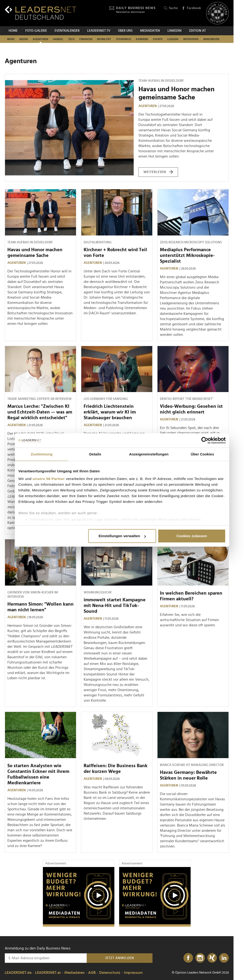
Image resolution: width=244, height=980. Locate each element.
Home (13, 31)
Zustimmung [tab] (42, 454)
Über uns (125, 31)
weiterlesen (158, 172)
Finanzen (86, 39)
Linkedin (175, 31)
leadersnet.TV (99, 31)
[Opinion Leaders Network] (217, 13)
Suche (171, 8)
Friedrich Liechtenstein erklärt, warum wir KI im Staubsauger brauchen (110, 412)
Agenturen (40, 39)
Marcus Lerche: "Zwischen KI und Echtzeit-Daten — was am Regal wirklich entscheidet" (40, 412)
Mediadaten (150, 31)
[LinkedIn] (224, 958)
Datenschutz (110, 973)
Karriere (142, 39)
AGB (92, 973)
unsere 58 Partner (49, 479)
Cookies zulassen (192, 536)
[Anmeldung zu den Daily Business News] (46, 958)
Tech (71, 39)
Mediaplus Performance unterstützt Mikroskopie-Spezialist (187, 255)
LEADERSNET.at (48, 973)
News (11, 39)
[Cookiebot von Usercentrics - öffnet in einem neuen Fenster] (205, 440)
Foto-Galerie (36, 31)
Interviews (191, 39)
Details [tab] (95, 454)
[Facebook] (188, 958)
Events (158, 39)
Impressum (133, 973)
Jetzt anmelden (120, 958)
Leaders (173, 39)
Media (24, 39)
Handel (58, 39)
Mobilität (104, 39)
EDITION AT (198, 31)
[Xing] (212, 958)
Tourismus (123, 39)
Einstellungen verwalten (122, 536)
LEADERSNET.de (18, 973)
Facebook (191, 8)
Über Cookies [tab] (203, 454)
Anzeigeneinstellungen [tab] (149, 454)
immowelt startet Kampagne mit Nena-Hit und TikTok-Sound (115, 606)
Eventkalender (67, 31)
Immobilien (211, 39)
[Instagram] (200, 958)
